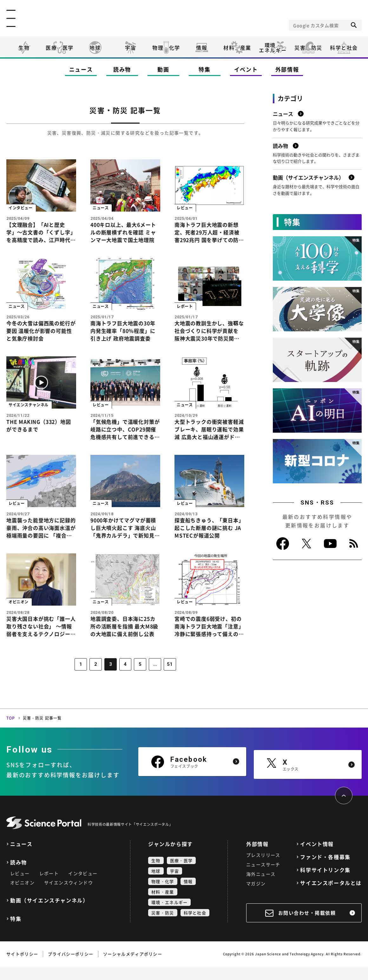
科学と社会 (344, 48)
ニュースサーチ (263, 878)
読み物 (122, 69)
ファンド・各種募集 (325, 870)
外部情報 (287, 69)
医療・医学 (60, 48)
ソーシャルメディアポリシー (133, 967)
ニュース (81, 69)
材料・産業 (237, 48)
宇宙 (131, 48)
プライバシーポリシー (71, 967)
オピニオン (22, 896)
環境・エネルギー (169, 916)
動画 (163, 69)
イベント (246, 69)
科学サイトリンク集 (325, 883)
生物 (24, 48)
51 (167, 678)
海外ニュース (261, 887)
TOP (11, 731)
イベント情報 (317, 857)
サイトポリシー (22, 967)
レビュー (20, 887)
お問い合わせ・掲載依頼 (307, 926)
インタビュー (83, 887)
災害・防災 (308, 48)
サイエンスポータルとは (331, 896)
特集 (204, 69)
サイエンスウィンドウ (69, 896)
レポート (49, 887)
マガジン (256, 897)
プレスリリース (263, 868)
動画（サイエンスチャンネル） (49, 914)
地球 (95, 48)
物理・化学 (166, 48)
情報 (202, 48)
